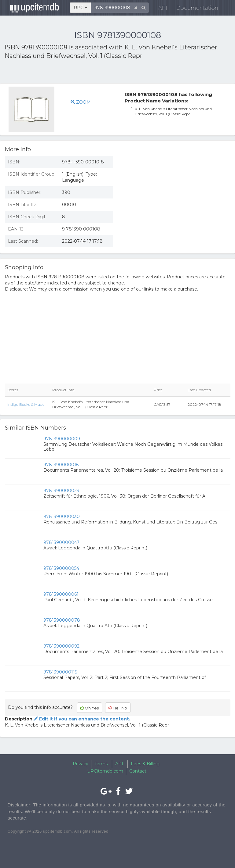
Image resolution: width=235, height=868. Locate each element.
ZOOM (81, 102)
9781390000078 (62, 620)
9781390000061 (61, 594)
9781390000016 (61, 465)
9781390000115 (60, 672)
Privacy (81, 764)
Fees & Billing (145, 764)
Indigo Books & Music (26, 404)
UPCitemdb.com (105, 771)
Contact (138, 771)
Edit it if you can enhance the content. (81, 719)
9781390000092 (61, 646)
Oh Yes (90, 708)
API (159, 9)
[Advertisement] (76, 73)
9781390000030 (62, 516)
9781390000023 (61, 491)
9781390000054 (61, 568)
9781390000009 (62, 439)
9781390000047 (61, 542)
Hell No (118, 708)
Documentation (193, 9)
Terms (101, 764)
